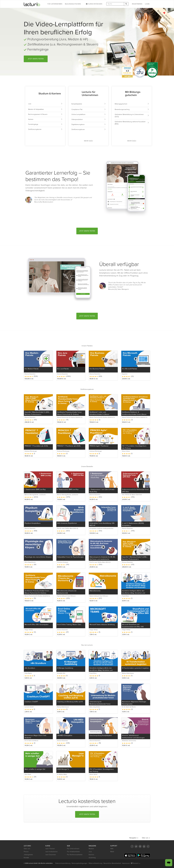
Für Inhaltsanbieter (73, 852)
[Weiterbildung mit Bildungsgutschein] (119, 94)
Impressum (126, 863)
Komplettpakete (89, 104)
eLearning (92, 858)
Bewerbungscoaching (132, 109)
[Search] (126, 4)
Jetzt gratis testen (36, 59)
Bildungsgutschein (132, 104)
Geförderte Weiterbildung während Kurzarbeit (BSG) (132, 123)
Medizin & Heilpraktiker (45, 109)
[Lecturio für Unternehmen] (76, 94)
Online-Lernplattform (89, 114)
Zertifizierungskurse (45, 129)
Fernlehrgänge (45, 124)
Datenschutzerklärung (63, 863)
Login (147, 4)
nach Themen (50, 849)
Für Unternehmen (73, 849)
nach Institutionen (51, 852)
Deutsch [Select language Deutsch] (135, 863)
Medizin (91, 849)
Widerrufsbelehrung (95, 863)
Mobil (112, 852)
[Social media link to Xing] (148, 846)
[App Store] (130, 855)
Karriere (45, 119)
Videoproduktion (89, 119)
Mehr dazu (88, 141)
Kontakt (26, 858)
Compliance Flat (89, 109)
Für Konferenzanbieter (75, 855)
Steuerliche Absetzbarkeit (112, 863)
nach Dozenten (51, 855)
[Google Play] (143, 855)
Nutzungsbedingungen (80, 863)
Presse (26, 852)
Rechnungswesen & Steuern (45, 114)
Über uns (146, 838)
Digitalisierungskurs (89, 124)
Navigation (134, 838)
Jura (45, 104)
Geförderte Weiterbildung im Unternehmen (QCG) (132, 116)
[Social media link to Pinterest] (140, 846)
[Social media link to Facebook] (132, 846)
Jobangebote (28, 855)
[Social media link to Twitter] (136, 846)
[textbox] (115, 4)
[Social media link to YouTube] (144, 846)
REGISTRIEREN (137, 4)
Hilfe (112, 849)
